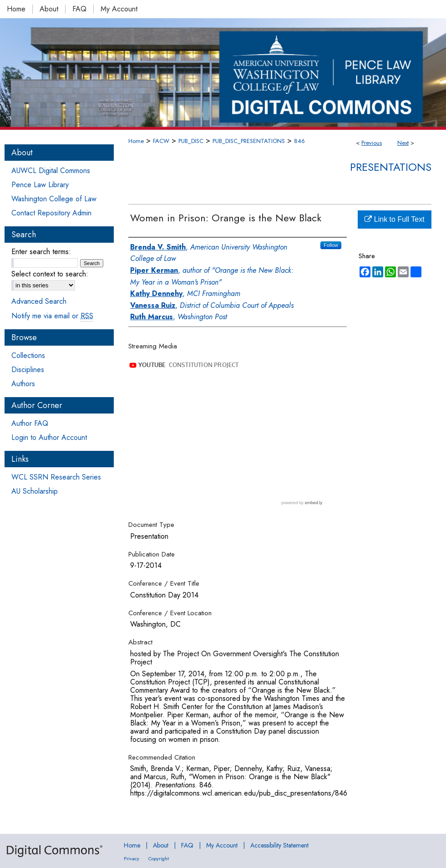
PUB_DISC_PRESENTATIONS (249, 141)
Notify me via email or (52, 316)
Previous (372, 143)
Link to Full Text (394, 219)
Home (136, 141)
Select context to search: (50, 274)
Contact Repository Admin (51, 213)
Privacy (132, 858)
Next (403, 143)
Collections (28, 355)
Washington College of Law (54, 199)
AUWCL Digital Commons (51, 171)
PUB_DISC (191, 141)
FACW (161, 141)
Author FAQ (30, 423)
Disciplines (28, 370)
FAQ (187, 845)
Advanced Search (39, 301)
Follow (331, 245)
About (161, 845)
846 (299, 141)
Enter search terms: (41, 252)
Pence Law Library (40, 185)
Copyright (159, 858)
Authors (23, 384)
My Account (222, 845)
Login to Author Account (49, 437)
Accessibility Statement (279, 845)
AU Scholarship (35, 491)
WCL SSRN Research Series (56, 477)
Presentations (391, 167)
